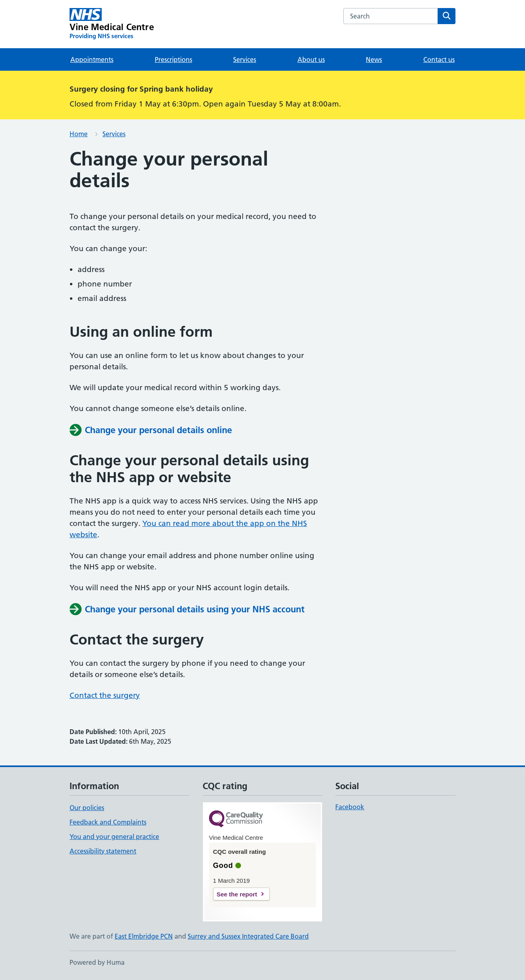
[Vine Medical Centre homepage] (112, 24)
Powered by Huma (97, 962)
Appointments (92, 59)
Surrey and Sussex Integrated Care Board (248, 936)
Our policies (87, 808)
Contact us (439, 59)
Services (245, 59)
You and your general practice (114, 837)
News (374, 59)
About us (311, 59)
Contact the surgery (105, 695)
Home (79, 134)
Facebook (350, 807)
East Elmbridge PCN (144, 936)
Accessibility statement (103, 851)
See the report (237, 894)
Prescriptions (173, 59)
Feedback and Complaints (108, 822)
